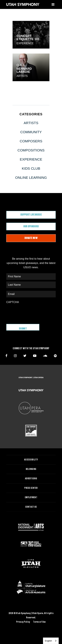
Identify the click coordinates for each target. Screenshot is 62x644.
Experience (25, 43)
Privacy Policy (23, 622)
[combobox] (51, 641)
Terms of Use (39, 622)
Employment (31, 498)
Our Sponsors (31, 226)
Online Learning (31, 178)
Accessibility (31, 460)
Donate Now (31, 238)
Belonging (31, 469)
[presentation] (31, 312)
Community (31, 132)
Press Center (31, 488)
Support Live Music (31, 215)
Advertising (31, 479)
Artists (22, 76)
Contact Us (31, 507)
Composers (31, 141)
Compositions (31, 150)
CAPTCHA (13, 302)
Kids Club (31, 168)
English (48, 641)
